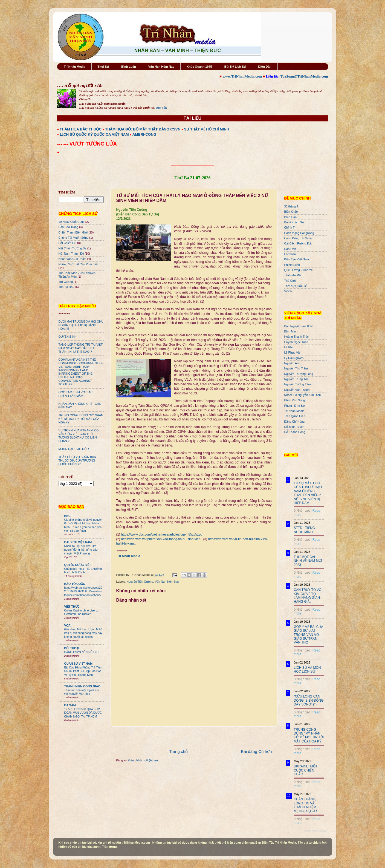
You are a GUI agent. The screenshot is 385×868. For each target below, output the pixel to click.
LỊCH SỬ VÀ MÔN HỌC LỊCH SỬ (307, 670)
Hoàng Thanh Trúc (296, 337)
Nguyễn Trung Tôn (296, 379)
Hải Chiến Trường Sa (73, 248)
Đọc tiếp (161, 108)
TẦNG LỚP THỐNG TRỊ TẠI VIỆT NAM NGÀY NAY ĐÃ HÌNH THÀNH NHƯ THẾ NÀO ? (81, 348)
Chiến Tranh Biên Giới (73, 232)
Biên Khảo (291, 212)
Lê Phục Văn (293, 352)
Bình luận (291, 217)
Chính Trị (290, 227)
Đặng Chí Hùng (294, 422)
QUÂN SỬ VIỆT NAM (78, 664)
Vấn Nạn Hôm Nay (161, 67)
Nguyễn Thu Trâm (296, 368)
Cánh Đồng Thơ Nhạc (299, 238)
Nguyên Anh (292, 363)
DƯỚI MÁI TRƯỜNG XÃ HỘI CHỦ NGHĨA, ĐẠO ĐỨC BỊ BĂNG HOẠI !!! (81, 325)
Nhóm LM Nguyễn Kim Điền (303, 395)
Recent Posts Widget (315, 831)
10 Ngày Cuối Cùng (72, 222)
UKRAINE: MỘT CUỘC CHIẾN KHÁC (306, 770)
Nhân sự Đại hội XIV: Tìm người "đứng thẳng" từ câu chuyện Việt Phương (81, 550)
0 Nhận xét (302, 511)
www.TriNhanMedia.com (242, 76)
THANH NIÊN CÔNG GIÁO (82, 686)
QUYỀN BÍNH (68, 337)
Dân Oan (290, 249)
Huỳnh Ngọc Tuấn (296, 342)
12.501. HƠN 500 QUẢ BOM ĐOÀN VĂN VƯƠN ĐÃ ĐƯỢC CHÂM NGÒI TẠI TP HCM (83, 713)
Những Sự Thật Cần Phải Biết (78, 264)
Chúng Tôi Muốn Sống (74, 238)
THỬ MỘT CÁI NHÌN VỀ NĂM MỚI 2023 (308, 561)
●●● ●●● (63, 144)
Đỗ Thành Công (295, 432)
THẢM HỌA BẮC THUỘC (81, 129)
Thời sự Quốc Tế (296, 286)
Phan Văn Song (295, 400)
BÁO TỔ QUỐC (75, 584)
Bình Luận (129, 67)
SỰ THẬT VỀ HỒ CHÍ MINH (207, 129)
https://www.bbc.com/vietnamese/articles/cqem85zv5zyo (161, 534)
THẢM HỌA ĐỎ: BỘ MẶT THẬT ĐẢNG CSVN (143, 129)
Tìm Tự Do (66, 287)
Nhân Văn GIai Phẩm (73, 259)
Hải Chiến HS (67, 243)
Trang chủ (178, 751)
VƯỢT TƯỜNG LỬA (93, 144)
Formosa (290, 254)
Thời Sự (103, 67)
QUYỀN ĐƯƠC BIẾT (78, 565)
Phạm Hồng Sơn (295, 406)
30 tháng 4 (291, 206)
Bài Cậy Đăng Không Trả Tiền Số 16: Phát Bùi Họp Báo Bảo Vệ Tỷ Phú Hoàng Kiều (83, 671)
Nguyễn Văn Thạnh (297, 390)
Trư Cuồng (66, 282)
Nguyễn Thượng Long (299, 374)
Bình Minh (291, 331)
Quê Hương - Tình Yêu (299, 270)
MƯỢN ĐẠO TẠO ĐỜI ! (74, 449)
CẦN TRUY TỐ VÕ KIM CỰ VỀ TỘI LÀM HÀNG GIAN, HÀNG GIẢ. (308, 596)
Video (288, 291)
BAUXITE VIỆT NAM (78, 542)
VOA (67, 625)
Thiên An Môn (293, 275)
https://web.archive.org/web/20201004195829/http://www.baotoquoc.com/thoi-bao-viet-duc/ (83, 591)
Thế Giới (290, 281)
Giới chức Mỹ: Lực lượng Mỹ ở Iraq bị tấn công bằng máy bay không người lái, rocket (83, 633)
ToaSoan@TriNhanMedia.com (304, 76)
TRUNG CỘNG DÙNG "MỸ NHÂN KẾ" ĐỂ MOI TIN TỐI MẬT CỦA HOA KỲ (81, 419)
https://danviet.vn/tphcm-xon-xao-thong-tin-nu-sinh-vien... (162, 539)
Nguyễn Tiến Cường (140, 582)
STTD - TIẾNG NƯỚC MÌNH (304, 530)
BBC (67, 516)
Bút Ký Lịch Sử (235, 67)
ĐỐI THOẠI (72, 648)
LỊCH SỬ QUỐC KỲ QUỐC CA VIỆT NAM (94, 134)
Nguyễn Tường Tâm (298, 384)
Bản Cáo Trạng (69, 227)
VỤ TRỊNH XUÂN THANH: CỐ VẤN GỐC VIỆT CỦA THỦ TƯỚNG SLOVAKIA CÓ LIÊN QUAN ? (79, 436)
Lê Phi (289, 347)
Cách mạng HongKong (299, 233)
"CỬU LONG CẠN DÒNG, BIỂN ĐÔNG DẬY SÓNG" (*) (309, 700)
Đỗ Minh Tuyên (294, 427)
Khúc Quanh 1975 (199, 67)
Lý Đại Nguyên (294, 358)
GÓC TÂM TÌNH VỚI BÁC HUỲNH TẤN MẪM (76, 394)
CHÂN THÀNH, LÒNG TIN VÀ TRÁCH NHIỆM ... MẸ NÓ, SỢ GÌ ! (307, 805)
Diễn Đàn (265, 67)
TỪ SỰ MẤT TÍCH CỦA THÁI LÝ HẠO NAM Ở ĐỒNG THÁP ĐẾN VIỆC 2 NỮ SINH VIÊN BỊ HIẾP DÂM (308, 493)
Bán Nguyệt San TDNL (299, 326)
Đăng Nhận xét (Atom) (143, 760)
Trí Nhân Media (74, 67)
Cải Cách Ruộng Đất (298, 243)
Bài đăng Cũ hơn (256, 751)
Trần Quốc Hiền (295, 416)
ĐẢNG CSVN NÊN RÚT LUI (82, 652)
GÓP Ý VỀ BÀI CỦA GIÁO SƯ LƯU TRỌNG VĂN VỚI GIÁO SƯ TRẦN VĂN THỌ (309, 635)
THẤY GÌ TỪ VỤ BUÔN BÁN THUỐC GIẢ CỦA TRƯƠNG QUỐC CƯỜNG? (77, 460)
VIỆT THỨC (72, 607)
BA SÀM (70, 705)
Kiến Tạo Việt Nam (297, 259)
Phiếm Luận (292, 265)
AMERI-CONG (144, 134)
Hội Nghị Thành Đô (71, 254)
